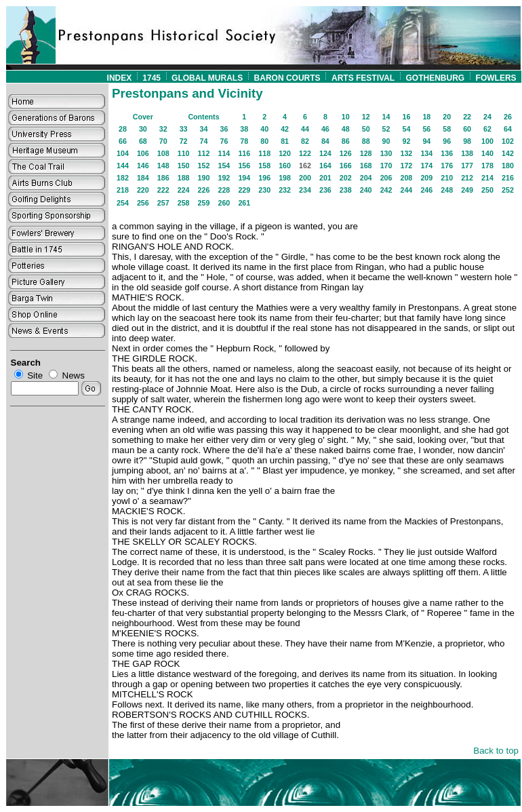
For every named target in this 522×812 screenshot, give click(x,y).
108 (163, 153)
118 (264, 153)
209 (426, 178)
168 (366, 166)
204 (366, 178)
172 (407, 166)
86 (346, 141)
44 (305, 129)
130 (386, 153)
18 (426, 117)
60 (467, 129)
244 (407, 190)
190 (204, 178)
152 (204, 166)
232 (285, 190)
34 (204, 129)
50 (366, 129)
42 (285, 129)
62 (487, 129)
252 (508, 190)
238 (346, 190)
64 (508, 129)
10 (346, 117)
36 (224, 129)
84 (325, 141)
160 (285, 166)
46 (325, 129)
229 (244, 190)
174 (426, 166)
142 (508, 153)
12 (366, 117)
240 (366, 190)
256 (143, 203)
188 (184, 178)
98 (467, 141)
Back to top (496, 751)
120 (285, 153)
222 (163, 190)
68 (143, 141)
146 (143, 166)
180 (508, 166)
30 (143, 129)
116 (244, 153)
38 (244, 129)
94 (426, 141)
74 (204, 141)
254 (123, 203)
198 (285, 178)
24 (487, 117)
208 (407, 178)
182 (123, 178)
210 (447, 178)
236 (325, 190)
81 (285, 141)
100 (487, 141)
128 (366, 153)
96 (447, 141)
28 (123, 129)
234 (305, 190)
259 (204, 203)
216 (508, 178)
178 (487, 166)
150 (184, 166)
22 (467, 117)
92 (406, 141)
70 (163, 141)
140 (487, 153)
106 (143, 153)
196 (264, 178)
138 (467, 153)
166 (346, 166)
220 (143, 190)
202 (346, 178)
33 (184, 129)
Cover (143, 117)
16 (406, 117)
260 (224, 203)
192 (224, 178)
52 (386, 129)
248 (447, 190)
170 (386, 166)
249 (467, 190)
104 (123, 153)
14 (386, 117)
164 (325, 166)
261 (244, 203)
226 (204, 190)
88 (366, 141)
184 (143, 178)
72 (184, 141)
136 (447, 153)
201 (325, 178)
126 (346, 153)
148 (163, 166)
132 (407, 153)
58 (447, 129)
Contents (203, 117)
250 (487, 190)
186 (163, 178)
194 (244, 178)
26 (508, 117)
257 (163, 203)
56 (426, 129)
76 (224, 141)
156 (244, 166)
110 (184, 153)
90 (386, 141)
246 (426, 190)
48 (346, 129)
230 (264, 190)
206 (386, 178)
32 (163, 129)
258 (184, 203)
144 (123, 166)
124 (325, 153)
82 (305, 141)
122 (305, 153)
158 (264, 166)
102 (508, 141)
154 (224, 166)
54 (406, 129)
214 (487, 178)
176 (447, 166)
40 (264, 129)
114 (224, 153)
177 (467, 166)
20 (447, 117)
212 (467, 178)
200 (305, 178)
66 (123, 141)
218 (123, 190)
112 (204, 153)
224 (184, 190)
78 (244, 141)
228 (224, 190)
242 (386, 190)
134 (426, 153)
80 (264, 141)
